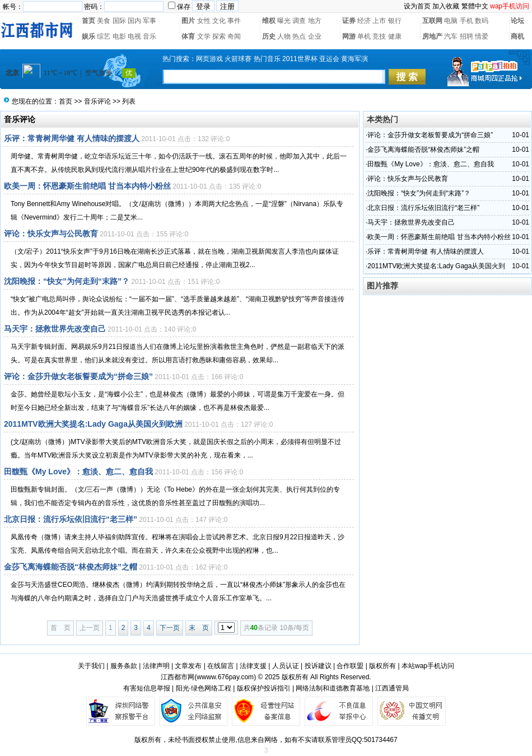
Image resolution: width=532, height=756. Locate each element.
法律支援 (253, 666)
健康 (395, 36)
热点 (299, 36)
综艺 (104, 36)
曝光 (284, 21)
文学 (204, 36)
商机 (517, 36)
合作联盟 (350, 666)
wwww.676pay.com (225, 677)
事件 (234, 21)
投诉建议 (318, 666)
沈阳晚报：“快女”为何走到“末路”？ (67, 281)
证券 (349, 21)
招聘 (466, 36)
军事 (150, 21)
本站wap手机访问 (428, 666)
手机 (466, 21)
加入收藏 (446, 6)
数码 (482, 21)
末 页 (199, 628)
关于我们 (91, 666)
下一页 (170, 628)
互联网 (432, 21)
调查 (299, 21)
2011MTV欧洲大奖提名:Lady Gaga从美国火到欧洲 (93, 424)
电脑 (451, 21)
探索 (219, 36)
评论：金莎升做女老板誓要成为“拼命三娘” (78, 376)
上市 (379, 21)
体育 (188, 36)
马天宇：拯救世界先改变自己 (55, 329)
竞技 (379, 36)
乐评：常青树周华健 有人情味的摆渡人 (72, 138)
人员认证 (286, 666)
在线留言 (221, 666)
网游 (349, 36)
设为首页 (417, 6)
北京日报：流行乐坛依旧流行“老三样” (71, 519)
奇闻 (234, 36)
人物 (284, 36)
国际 (119, 21)
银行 (395, 21)
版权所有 (382, 666)
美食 (104, 21)
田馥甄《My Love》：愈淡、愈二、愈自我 (78, 472)
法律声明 (156, 666)
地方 (315, 21)
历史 (269, 36)
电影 (119, 36)
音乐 (150, 36)
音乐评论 (97, 101)
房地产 (432, 36)
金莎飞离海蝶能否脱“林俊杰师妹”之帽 (71, 567)
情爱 (482, 36)
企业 (315, 36)
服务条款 (124, 666)
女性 (204, 21)
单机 (364, 36)
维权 (269, 21)
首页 (88, 21)
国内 (134, 21)
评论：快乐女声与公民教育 (51, 234)
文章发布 (188, 666)
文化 (219, 21)
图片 (188, 21)
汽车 (451, 36)
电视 (134, 36)
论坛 (517, 21)
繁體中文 (475, 6)
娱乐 (88, 36)
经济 (364, 21)
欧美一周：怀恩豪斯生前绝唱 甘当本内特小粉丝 (87, 186)
